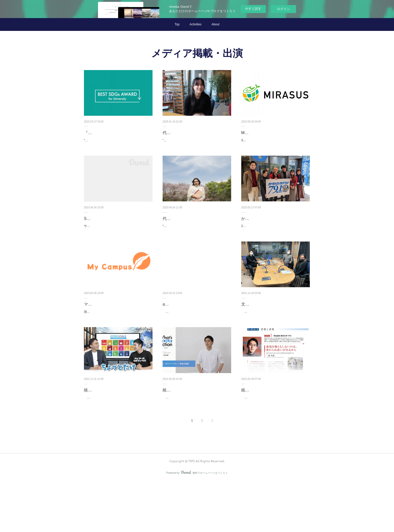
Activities (195, 24)
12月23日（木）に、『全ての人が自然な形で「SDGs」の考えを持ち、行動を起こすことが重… (275, 347)
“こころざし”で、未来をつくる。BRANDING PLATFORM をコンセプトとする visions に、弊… (196, 249)
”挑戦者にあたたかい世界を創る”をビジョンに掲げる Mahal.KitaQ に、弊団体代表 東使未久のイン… (197, 150)
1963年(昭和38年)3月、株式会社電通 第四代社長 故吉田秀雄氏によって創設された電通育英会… (275, 445)
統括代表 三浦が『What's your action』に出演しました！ (190, 432)
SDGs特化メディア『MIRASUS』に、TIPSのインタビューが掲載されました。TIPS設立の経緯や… (275, 150)
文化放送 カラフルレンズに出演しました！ (274, 333)
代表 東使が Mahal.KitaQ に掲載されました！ (195, 136)
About (215, 24)
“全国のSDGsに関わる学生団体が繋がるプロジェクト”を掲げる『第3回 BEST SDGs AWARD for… (118, 150)
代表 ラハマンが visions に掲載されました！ (196, 235)
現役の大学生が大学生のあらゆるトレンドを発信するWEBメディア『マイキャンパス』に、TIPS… (118, 347)
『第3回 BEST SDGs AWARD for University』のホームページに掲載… (117, 136)
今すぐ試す (253, 9)
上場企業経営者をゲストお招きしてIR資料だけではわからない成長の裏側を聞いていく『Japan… (118, 445)
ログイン (283, 9)
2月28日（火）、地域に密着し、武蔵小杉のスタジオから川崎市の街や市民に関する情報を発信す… (275, 242)
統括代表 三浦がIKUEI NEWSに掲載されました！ (274, 432)
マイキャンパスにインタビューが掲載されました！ (118, 333)
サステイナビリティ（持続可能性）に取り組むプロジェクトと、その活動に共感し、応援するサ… (117, 249)
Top (177, 24)
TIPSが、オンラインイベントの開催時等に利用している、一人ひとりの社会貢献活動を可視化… (196, 347)
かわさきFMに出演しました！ (268, 231)
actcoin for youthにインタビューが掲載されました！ (195, 333)
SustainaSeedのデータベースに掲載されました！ (117, 235)
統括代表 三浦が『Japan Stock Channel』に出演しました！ (112, 432)
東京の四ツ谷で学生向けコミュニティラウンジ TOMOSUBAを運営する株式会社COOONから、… (196, 445)
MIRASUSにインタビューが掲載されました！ (275, 136)
